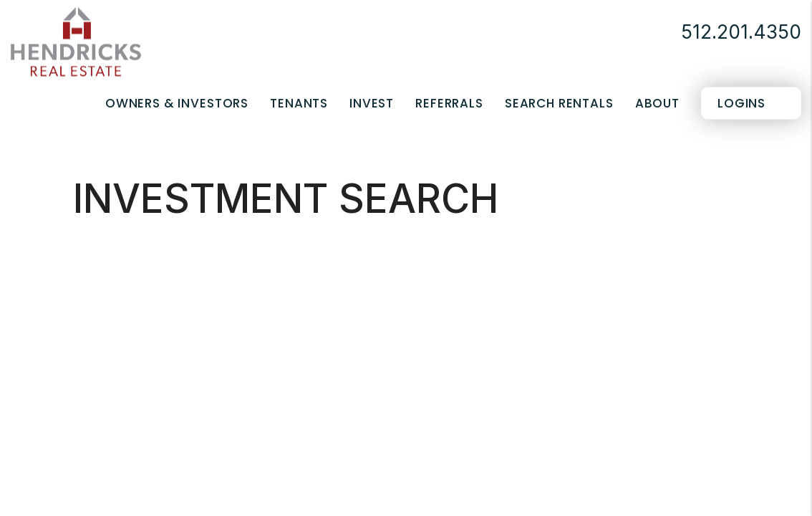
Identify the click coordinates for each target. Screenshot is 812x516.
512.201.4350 (741, 32)
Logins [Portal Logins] (741, 103)
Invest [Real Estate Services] (372, 103)
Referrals (449, 103)
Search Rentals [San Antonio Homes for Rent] (559, 103)
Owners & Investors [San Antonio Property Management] (177, 103)
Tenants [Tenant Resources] (299, 103)
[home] (76, 40)
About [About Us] (657, 103)
